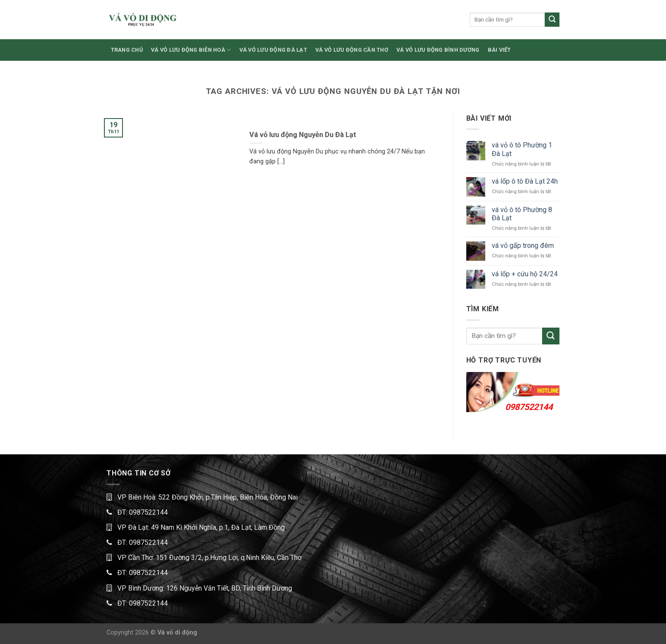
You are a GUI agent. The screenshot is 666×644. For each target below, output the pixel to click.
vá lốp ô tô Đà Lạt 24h (525, 181)
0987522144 (529, 407)
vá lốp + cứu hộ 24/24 (525, 274)
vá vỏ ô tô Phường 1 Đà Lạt (522, 149)
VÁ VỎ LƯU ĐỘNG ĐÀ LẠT (273, 50)
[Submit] (552, 20)
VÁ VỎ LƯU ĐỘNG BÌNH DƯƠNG (438, 50)
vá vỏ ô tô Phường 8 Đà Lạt (522, 214)
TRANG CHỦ (127, 50)
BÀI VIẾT (499, 50)
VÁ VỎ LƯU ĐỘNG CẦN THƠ (352, 50)
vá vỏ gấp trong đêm (523, 245)
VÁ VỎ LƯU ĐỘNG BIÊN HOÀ (191, 50)
